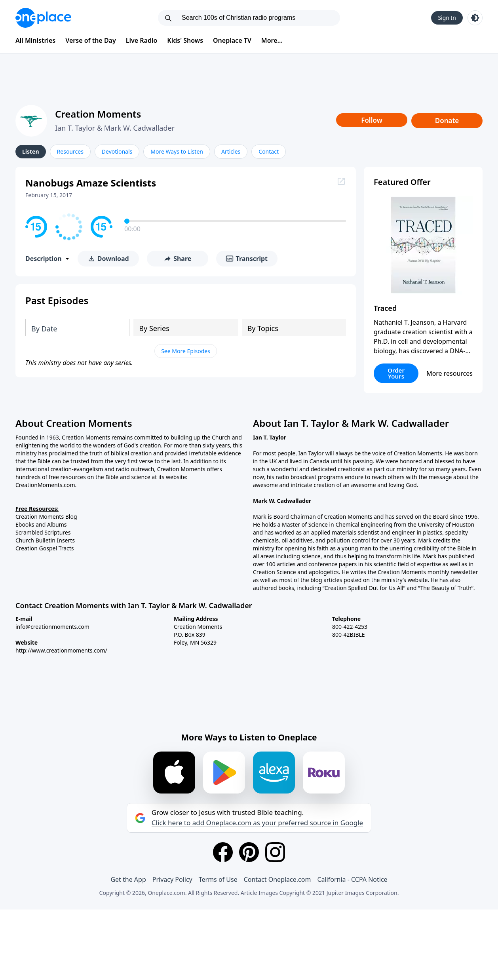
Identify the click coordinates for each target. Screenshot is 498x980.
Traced (385, 308)
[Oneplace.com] (43, 18)
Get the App (128, 879)
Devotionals (117, 151)
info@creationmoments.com (52, 627)
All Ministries (35, 40)
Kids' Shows (185, 40)
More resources (450, 373)
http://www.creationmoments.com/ (61, 650)
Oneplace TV (232, 40)
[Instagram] (275, 852)
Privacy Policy (172, 879)
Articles (231, 151)
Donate (447, 121)
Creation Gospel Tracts (45, 548)
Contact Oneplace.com (278, 879)
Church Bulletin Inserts (45, 540)
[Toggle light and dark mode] (475, 18)
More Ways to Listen (177, 151)
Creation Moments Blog (46, 517)
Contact (269, 151)
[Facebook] (223, 852)
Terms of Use (218, 879)
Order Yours (396, 373)
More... (272, 40)
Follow (372, 120)
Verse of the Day (91, 40)
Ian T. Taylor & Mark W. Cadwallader (115, 128)
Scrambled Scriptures (43, 532)
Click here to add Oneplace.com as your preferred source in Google (257, 823)
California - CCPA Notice (352, 879)
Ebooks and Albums (41, 524)
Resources (70, 151)
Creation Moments (98, 114)
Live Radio (142, 40)
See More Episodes (186, 351)
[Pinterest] (249, 852)
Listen (31, 151)
